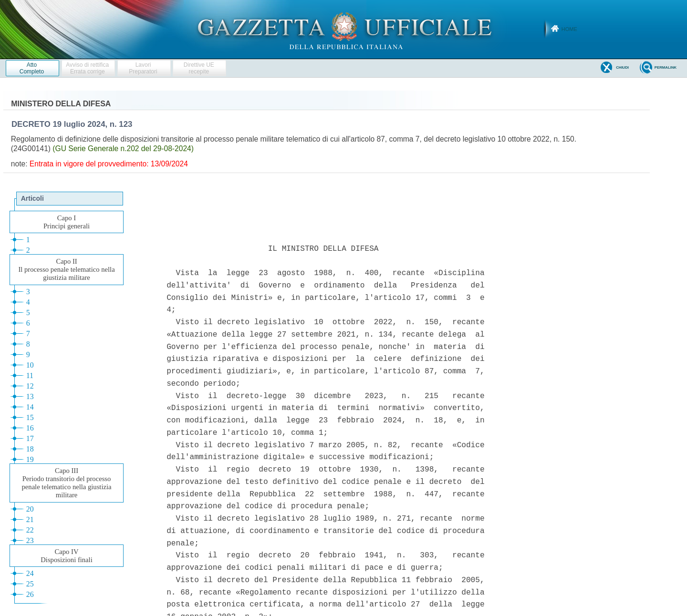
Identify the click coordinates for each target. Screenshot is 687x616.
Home (569, 29)
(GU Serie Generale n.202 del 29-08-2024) (123, 149)
